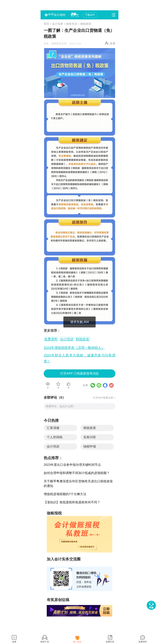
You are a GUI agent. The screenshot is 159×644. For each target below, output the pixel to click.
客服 (151, 608)
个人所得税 (55, 437)
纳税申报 (90, 446)
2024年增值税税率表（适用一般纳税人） (74, 348)
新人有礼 (77, 642)
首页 (46, 24)
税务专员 (72, 24)
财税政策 (83, 339)
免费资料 (51, 339)
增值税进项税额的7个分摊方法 (65, 494)
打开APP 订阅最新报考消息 (79, 373)
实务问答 (90, 437)
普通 (113, 44)
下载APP (90, 15)
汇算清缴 (53, 428)
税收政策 (86, 24)
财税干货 (45, 642)
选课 (14, 642)
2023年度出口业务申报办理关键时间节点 (72, 465)
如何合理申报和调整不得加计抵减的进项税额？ (77, 473)
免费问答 (110, 642)
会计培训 (67, 339)
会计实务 (58, 24)
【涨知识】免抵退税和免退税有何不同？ (72, 502)
